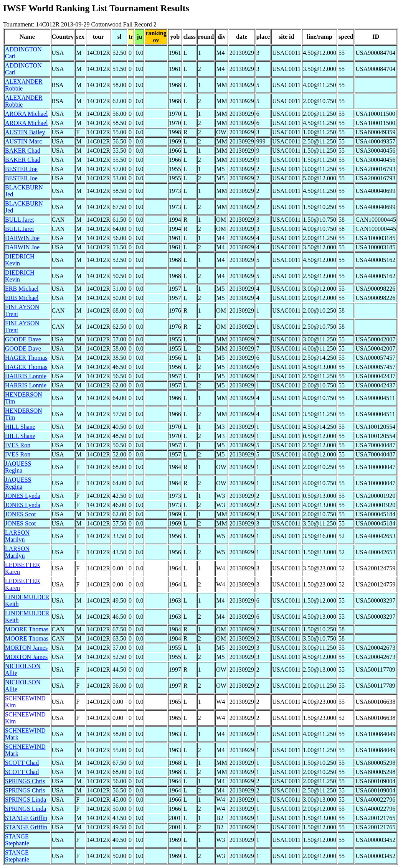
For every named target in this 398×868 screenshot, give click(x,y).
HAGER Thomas (26, 358)
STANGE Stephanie (17, 840)
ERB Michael (22, 289)
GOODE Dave (23, 339)
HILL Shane (20, 427)
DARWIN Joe (22, 238)
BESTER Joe (21, 169)
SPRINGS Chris (25, 781)
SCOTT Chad (22, 763)
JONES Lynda (23, 496)
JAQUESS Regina (18, 467)
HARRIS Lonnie (26, 376)
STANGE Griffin (26, 818)
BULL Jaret (19, 220)
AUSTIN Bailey (25, 132)
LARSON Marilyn (17, 536)
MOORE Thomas (27, 629)
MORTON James (26, 648)
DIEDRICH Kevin (20, 260)
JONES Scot (20, 514)
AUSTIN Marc (23, 141)
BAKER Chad (23, 151)
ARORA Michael (26, 114)
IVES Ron (18, 445)
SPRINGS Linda (26, 800)
